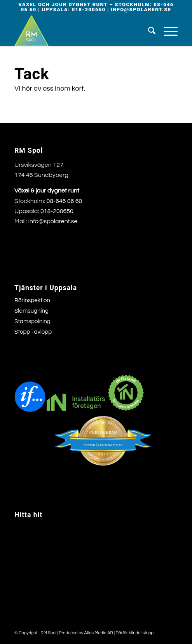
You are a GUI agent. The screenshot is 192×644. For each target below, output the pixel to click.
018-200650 (89, 10)
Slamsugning (31, 311)
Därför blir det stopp (135, 633)
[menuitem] (148, 31)
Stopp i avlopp (33, 332)
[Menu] (167, 31)
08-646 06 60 (65, 201)
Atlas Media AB (98, 633)
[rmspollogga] (80, 31)
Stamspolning (32, 321)
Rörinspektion (32, 300)
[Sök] (148, 31)
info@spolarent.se (141, 10)
